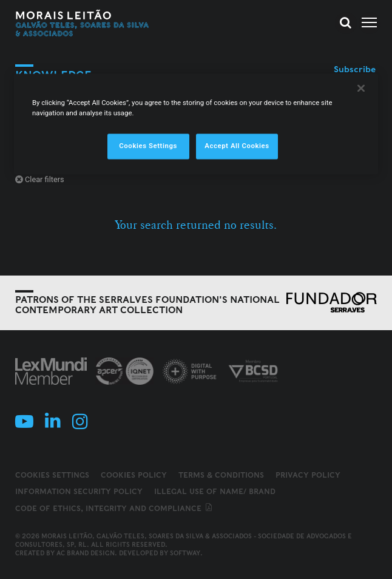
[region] (196, 124)
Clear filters (40, 179)
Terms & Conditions (221, 475)
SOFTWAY (185, 553)
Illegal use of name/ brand (215, 491)
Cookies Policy (134, 475)
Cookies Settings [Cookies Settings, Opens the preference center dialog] (148, 146)
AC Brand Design (86, 553)
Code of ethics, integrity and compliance (114, 508)
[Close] (361, 89)
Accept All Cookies (237, 146)
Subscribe (355, 69)
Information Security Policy (79, 491)
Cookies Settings (52, 475)
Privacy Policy (308, 475)
